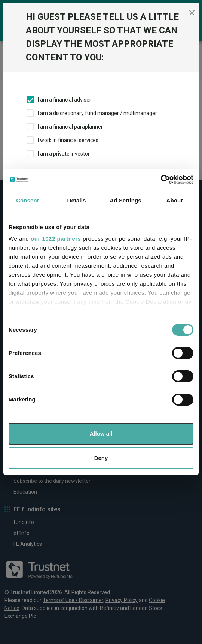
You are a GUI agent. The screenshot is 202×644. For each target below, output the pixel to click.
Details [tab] (77, 200)
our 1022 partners (56, 239)
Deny (101, 458)
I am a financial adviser (65, 100)
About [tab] (175, 200)
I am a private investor (64, 154)
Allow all (101, 434)
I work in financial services (68, 140)
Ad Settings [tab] (125, 200)
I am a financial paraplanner (70, 127)
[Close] (192, 13)
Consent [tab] (27, 200)
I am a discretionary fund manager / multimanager (97, 113)
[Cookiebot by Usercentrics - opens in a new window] (161, 180)
